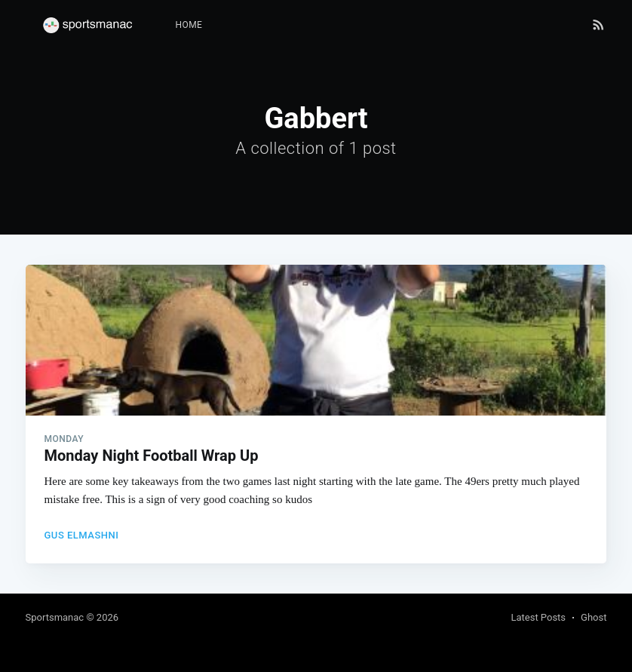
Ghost (594, 617)
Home (189, 25)
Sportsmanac (55, 617)
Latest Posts (538, 617)
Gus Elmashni (82, 535)
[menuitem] (189, 25)
